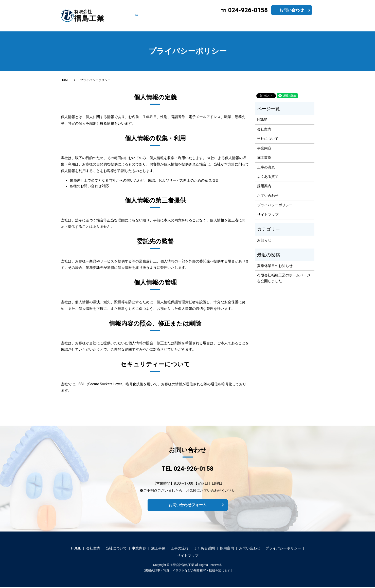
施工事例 (209, 23)
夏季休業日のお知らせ (275, 266)
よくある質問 (252, 23)
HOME (133, 23)
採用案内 (273, 23)
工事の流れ (229, 23)
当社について (170, 23)
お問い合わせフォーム (188, 505)
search (314, 24)
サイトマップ (268, 215)
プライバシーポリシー (275, 205)
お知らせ (264, 240)
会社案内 (149, 23)
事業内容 (191, 23)
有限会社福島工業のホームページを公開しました (284, 278)
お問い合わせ (294, 23)
